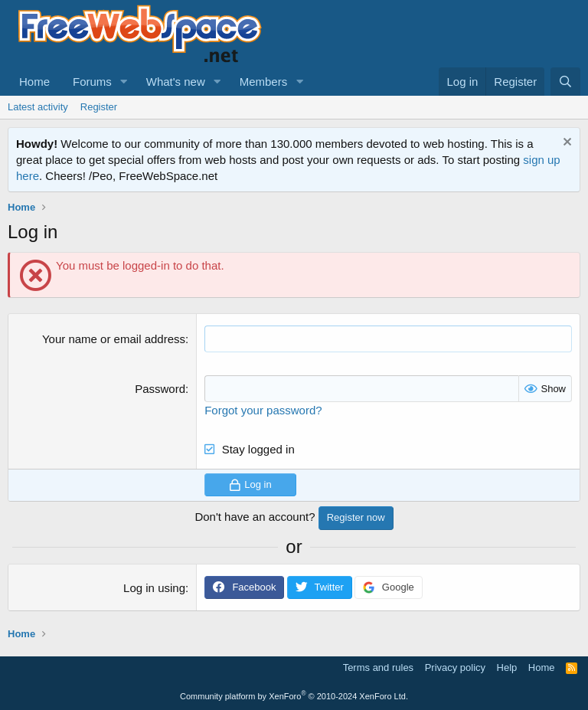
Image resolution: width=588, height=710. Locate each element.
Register (99, 107)
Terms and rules (378, 667)
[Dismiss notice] (565, 144)
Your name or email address (114, 339)
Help (507, 667)
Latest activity (38, 107)
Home (34, 82)
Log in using (154, 588)
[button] (124, 82)
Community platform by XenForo (294, 696)
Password (160, 389)
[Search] (565, 82)
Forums (92, 82)
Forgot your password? (263, 410)
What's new (176, 82)
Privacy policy (455, 667)
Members (264, 82)
